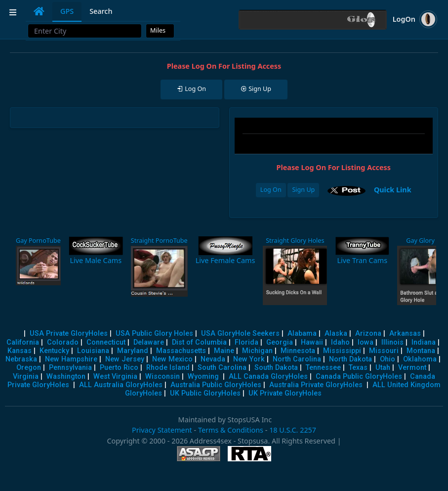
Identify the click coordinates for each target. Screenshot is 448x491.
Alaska (336, 334)
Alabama (302, 334)
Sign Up (303, 190)
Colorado (63, 342)
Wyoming (203, 377)
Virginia (26, 377)
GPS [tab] (67, 11)
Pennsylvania (70, 368)
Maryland (133, 351)
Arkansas (405, 334)
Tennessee (323, 368)
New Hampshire (71, 359)
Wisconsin (163, 377)
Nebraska (21, 359)
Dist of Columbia (199, 342)
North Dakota (350, 359)
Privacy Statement (162, 430)
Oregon (29, 368)
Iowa (366, 342)
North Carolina (297, 359)
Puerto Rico (119, 368)
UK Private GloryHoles (285, 393)
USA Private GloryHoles (69, 334)
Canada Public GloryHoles (359, 377)
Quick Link (393, 190)
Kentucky (54, 351)
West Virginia (115, 377)
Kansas (20, 351)
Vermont (412, 368)
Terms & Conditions (231, 430)
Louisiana (93, 351)
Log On (271, 190)
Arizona (368, 334)
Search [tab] (101, 11)
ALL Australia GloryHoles (121, 385)
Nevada (213, 359)
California (23, 342)
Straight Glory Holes (295, 241)
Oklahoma (420, 359)
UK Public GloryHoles (205, 393)
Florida (246, 342)
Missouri (384, 351)
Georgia (280, 342)
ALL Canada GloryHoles (268, 377)
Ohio (387, 359)
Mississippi (342, 351)
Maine (224, 351)
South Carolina (222, 368)
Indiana (424, 342)
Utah (383, 368)
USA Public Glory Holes (154, 334)
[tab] (39, 11)
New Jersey (125, 359)
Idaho (340, 342)
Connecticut (106, 342)
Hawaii (312, 342)
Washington (66, 377)
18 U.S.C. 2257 (293, 430)
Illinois (392, 342)
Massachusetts (181, 351)
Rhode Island (168, 368)
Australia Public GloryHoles (216, 385)
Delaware (149, 342)
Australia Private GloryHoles (316, 385)
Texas (358, 368)
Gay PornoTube (38, 241)
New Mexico (172, 359)
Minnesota (298, 351)
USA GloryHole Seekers (240, 334)
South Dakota (276, 368)
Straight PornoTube (159, 241)
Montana (421, 351)
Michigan (257, 351)
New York (249, 359)
